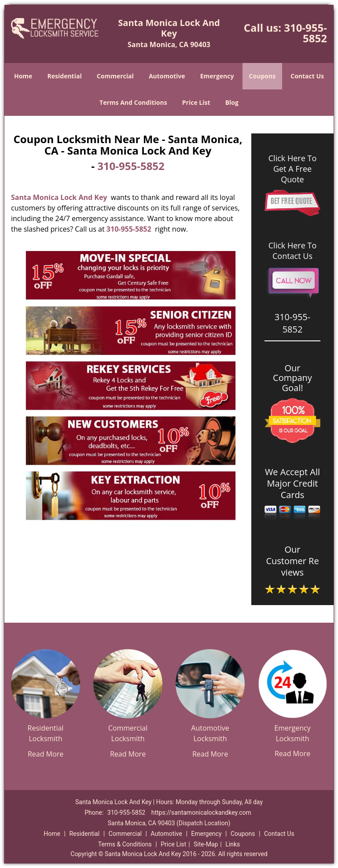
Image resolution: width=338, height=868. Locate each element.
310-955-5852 (305, 33)
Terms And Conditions (133, 102)
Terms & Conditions (125, 844)
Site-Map (206, 844)
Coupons (262, 76)
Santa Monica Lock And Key (59, 197)
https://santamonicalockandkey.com (201, 813)
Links (233, 844)
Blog (232, 102)
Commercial (115, 76)
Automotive (167, 76)
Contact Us (307, 76)
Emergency (217, 76)
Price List (196, 102)
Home (23, 76)
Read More (46, 754)
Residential (65, 76)
